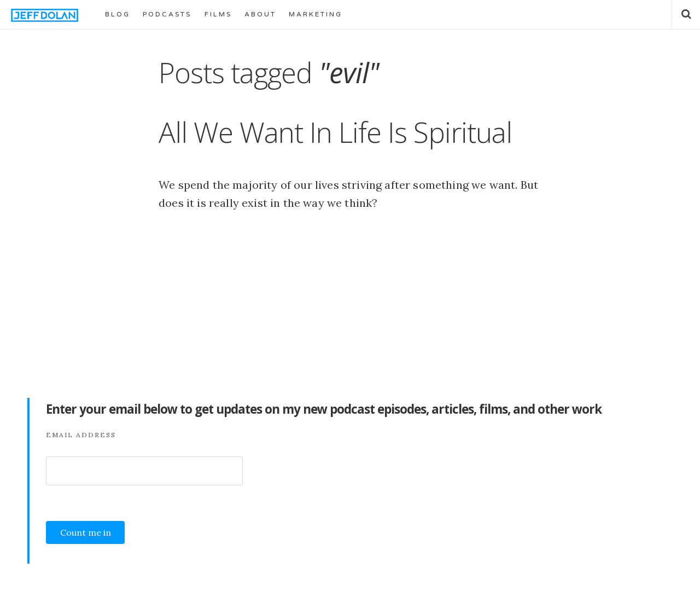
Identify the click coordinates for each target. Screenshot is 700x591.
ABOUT (260, 14)
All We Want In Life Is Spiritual (335, 132)
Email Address (81, 435)
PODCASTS (167, 14)
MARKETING (316, 14)
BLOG (118, 14)
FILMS (218, 14)
